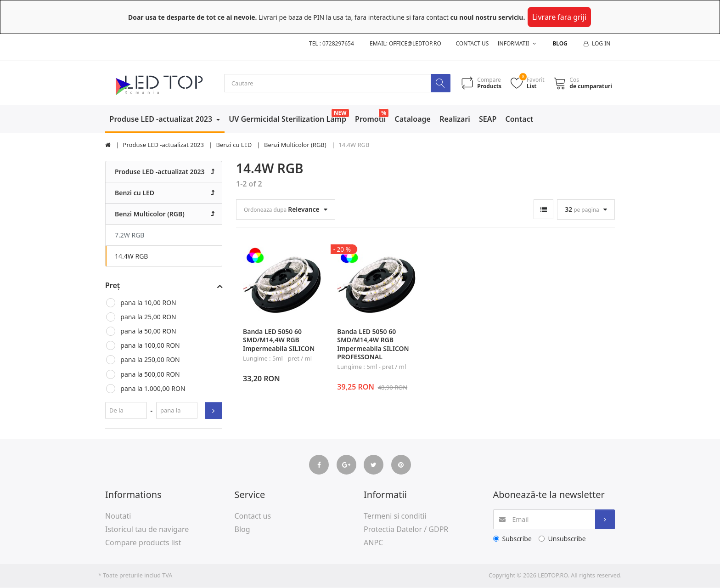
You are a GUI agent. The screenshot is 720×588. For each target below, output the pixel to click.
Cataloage (413, 119)
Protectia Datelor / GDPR (406, 530)
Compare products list (143, 543)
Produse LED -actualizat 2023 (162, 119)
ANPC (373, 543)
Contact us (472, 43)
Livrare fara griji (559, 17)
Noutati (118, 516)
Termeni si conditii (395, 516)
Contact (520, 119)
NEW (340, 113)
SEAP (488, 119)
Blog (560, 43)
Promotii (370, 119)
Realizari (455, 119)
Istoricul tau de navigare (147, 530)
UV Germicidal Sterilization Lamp (287, 119)
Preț (112, 286)
